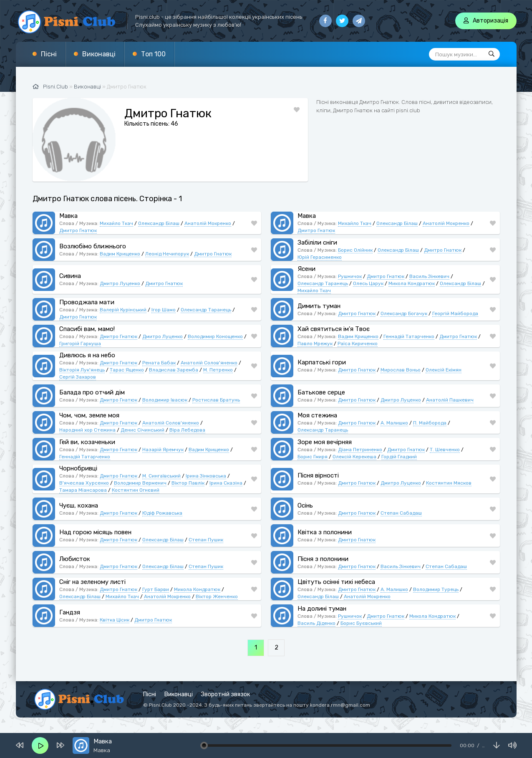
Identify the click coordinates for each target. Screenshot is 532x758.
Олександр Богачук (404, 313)
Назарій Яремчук (163, 450)
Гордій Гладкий (399, 457)
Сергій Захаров (78, 377)
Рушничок (350, 276)
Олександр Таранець (323, 283)
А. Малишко (394, 423)
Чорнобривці (78, 468)
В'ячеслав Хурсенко (84, 483)
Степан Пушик (206, 540)
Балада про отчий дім (92, 392)
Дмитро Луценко (120, 283)
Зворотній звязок (226, 694)
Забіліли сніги (317, 243)
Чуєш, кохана (79, 505)
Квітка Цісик (115, 620)
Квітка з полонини (325, 532)
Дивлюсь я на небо (87, 355)
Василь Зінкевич (429, 276)
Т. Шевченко (445, 450)
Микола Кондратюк (412, 283)
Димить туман (319, 306)
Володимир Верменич (140, 483)
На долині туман (322, 609)
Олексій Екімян (444, 370)
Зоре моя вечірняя (325, 442)
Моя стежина (317, 415)
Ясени (306, 269)
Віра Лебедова (187, 430)
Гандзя (70, 612)
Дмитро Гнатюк (78, 230)
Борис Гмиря (313, 457)
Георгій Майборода (455, 313)
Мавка (68, 216)
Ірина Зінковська (206, 476)
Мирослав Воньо (401, 370)
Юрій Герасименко (320, 257)
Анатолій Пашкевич (450, 400)
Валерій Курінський (123, 310)
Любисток (75, 559)
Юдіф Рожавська (162, 513)
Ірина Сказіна (226, 483)
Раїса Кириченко (358, 344)
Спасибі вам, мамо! (87, 329)
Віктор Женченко (217, 596)
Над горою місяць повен (95, 532)
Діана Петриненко (360, 450)
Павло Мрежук (315, 344)
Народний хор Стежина (87, 430)
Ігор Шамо (164, 310)
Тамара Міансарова (83, 490)
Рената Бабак (159, 363)
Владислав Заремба (174, 370)
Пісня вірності (318, 475)
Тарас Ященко (127, 370)
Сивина (70, 276)
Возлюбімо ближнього (93, 246)
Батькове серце (321, 392)
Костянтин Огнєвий (136, 490)
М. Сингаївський (161, 476)
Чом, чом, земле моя (89, 415)
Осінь (305, 505)
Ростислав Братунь (216, 400)
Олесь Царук (368, 283)
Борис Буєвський (361, 623)
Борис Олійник (355, 250)
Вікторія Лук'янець (82, 370)
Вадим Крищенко (120, 254)
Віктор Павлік (188, 483)
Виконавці (99, 54)
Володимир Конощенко (215, 336)
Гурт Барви (156, 589)
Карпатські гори (322, 362)
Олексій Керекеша (354, 457)
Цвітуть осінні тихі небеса (336, 582)
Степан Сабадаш (401, 513)
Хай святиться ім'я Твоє (334, 329)
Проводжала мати (87, 302)
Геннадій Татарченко (409, 336)
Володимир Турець (436, 589)
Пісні (49, 54)
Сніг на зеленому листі (92, 582)
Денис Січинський (142, 430)
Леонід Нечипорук (167, 254)
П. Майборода (430, 423)
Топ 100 (153, 54)
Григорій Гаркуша (80, 344)
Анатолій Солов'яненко (209, 363)
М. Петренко (218, 370)
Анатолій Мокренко (208, 223)
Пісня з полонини (323, 559)
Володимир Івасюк (165, 400)
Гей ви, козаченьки (87, 442)
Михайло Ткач (116, 223)
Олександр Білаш (159, 223)
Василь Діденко (316, 623)
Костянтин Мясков (449, 483)
